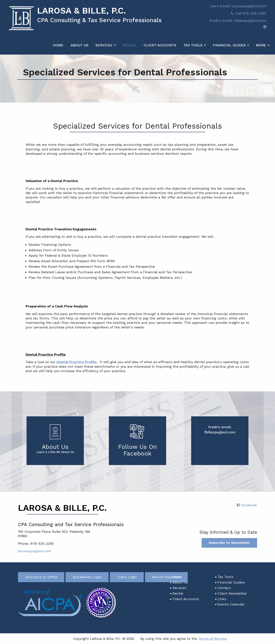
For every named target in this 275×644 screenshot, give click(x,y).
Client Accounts (160, 48)
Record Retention (166, 577)
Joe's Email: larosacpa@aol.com (238, 8)
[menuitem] (58, 47)
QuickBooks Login (87, 577)
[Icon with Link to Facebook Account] (265, 29)
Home (58, 48)
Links (222, 599)
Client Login (127, 577)
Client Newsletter (232, 594)
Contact (224, 588)
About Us (79, 48)
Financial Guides (229, 48)
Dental (129, 48)
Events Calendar (231, 604)
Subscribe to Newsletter (229, 543)
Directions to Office (41, 577)
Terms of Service (212, 639)
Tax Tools (193, 48)
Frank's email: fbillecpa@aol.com (238, 23)
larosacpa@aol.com (35, 551)
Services (104, 48)
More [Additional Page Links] (261, 48)
